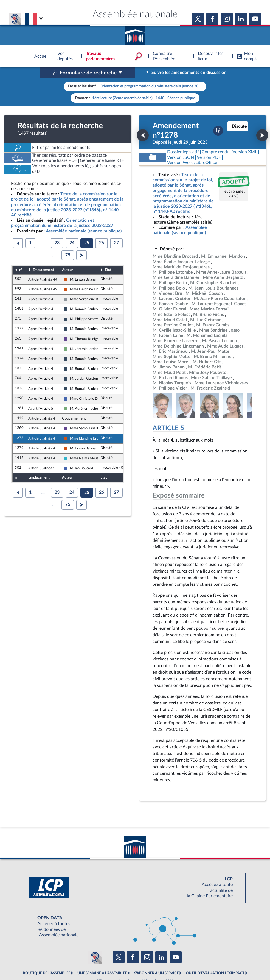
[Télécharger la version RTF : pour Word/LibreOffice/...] (192, 139)
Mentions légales (60, 962)
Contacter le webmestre (156, 962)
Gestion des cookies (208, 962)
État (108, 246)
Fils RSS (184, 962)
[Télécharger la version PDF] (218, 107)
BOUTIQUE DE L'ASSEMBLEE (47, 950)
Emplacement (43, 246)
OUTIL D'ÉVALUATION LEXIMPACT (215, 950)
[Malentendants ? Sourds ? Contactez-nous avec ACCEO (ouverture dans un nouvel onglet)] (95, 934)
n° (21, 246)
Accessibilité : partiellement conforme (105, 962)
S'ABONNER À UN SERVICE (156, 950)
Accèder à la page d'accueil (135, 34)
